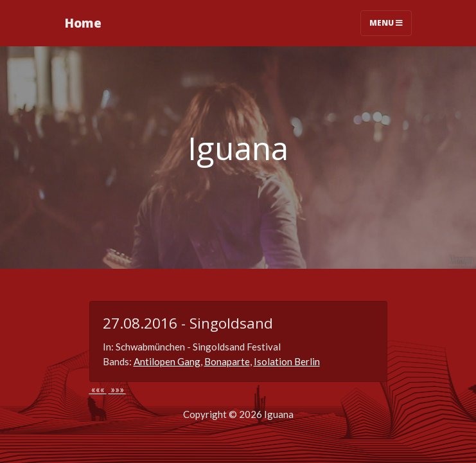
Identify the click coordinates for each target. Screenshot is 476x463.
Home (83, 23)
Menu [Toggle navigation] (386, 23)
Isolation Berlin (287, 361)
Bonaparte (227, 361)
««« (98, 389)
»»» (117, 389)
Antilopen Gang (167, 361)
